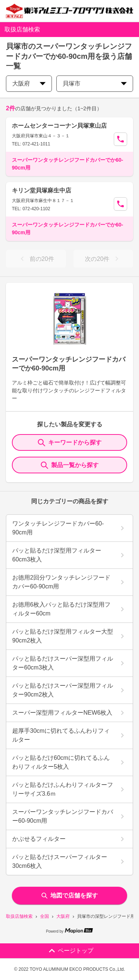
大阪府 (63, 916)
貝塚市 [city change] (95, 83)
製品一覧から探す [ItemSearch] (70, 465)
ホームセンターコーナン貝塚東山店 (59, 126)
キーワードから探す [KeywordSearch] (70, 443)
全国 (44, 916)
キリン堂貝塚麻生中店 (42, 190)
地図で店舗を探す (70, 895)
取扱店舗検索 (19, 916)
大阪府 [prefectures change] (29, 83)
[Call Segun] (120, 139)
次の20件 (103, 259)
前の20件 (36, 259)
